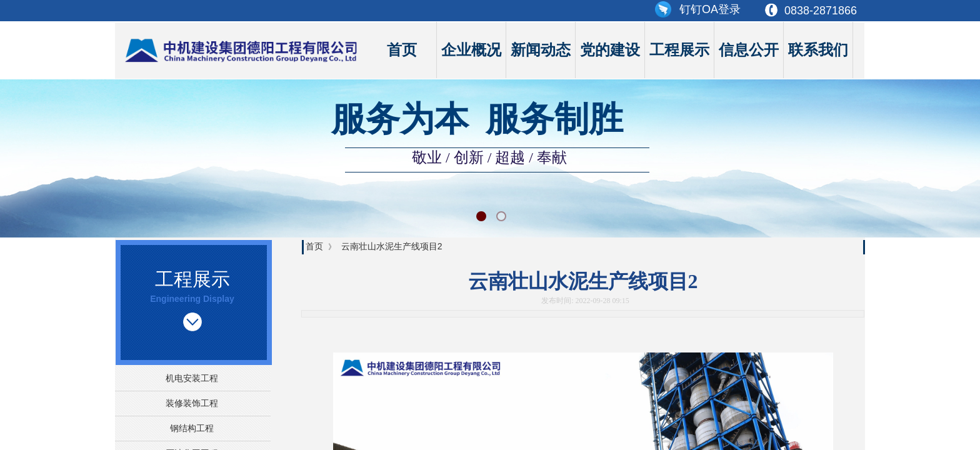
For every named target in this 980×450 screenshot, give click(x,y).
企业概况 (471, 50)
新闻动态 (541, 50)
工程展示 (679, 50)
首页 (402, 50)
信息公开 (749, 50)
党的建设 (610, 50)
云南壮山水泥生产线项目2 (392, 246)
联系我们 (818, 50)
